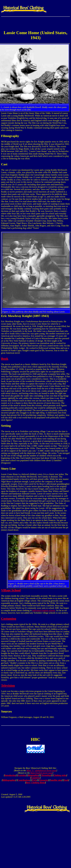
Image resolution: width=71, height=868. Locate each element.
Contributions (24, 780)
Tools (66, 780)
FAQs (34, 780)
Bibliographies (9, 780)
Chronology (46, 775)
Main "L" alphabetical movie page (41, 770)
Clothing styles (60, 775)
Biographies (33, 775)
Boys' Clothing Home (35, 783)
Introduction (10, 775)
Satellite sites (56, 780)
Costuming (9, 619)
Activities (22, 775)
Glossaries (44, 780)
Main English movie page (41, 773)
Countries (36, 778)
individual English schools (44, 610)
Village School (11, 590)
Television (8, 685)
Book (5, 359)
